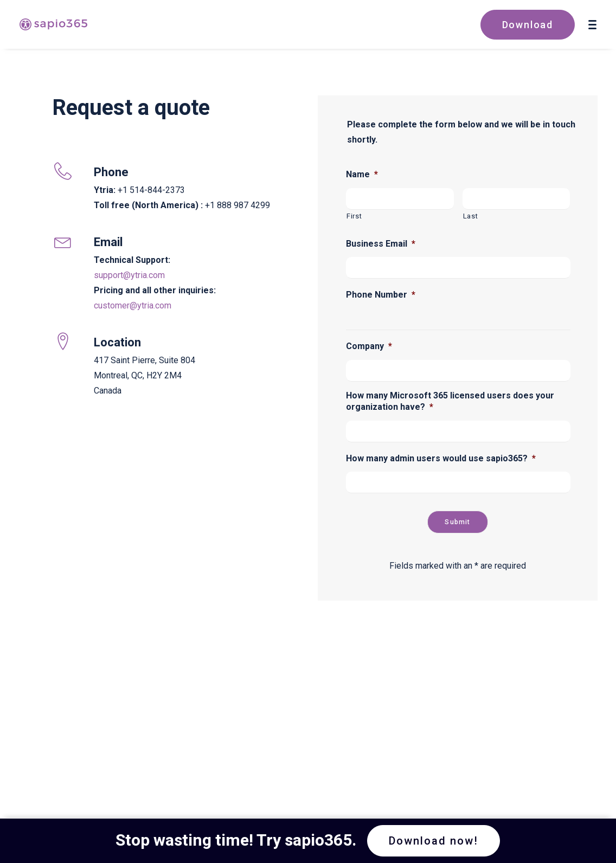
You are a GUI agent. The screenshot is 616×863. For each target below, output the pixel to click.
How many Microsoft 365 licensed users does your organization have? (450, 401)
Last (471, 216)
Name (362, 174)
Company (369, 346)
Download (528, 25)
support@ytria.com (129, 275)
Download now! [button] (434, 841)
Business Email (381, 244)
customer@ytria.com (133, 305)
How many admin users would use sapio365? (441, 458)
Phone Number (381, 295)
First (354, 216)
